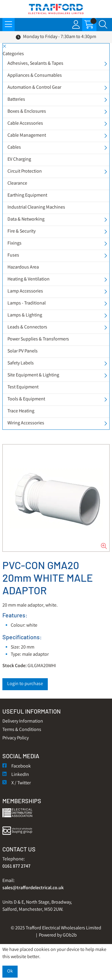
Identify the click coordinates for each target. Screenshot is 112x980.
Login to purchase (25, 684)
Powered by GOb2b (58, 935)
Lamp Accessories (25, 291)
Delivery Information (23, 722)
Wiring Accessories (26, 423)
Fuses (13, 255)
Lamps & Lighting (25, 315)
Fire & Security (22, 232)
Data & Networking (26, 220)
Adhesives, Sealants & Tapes (35, 64)
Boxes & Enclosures (27, 112)
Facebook (17, 766)
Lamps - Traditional (27, 303)
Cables (14, 148)
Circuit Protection (25, 172)
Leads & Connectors (27, 327)
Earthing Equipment (27, 196)
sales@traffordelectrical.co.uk (33, 888)
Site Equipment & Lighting (33, 375)
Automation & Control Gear (34, 88)
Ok (10, 971)
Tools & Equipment (26, 399)
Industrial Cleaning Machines (36, 208)
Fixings (14, 244)
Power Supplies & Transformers (38, 339)
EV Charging (19, 160)
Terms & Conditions (22, 730)
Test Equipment (23, 387)
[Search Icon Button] (103, 25)
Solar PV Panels (23, 351)
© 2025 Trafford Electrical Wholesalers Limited (56, 928)
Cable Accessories (25, 124)
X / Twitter (17, 783)
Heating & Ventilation (29, 279)
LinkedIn (16, 775)
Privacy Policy (16, 738)
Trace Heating (21, 411)
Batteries (16, 100)
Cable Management (27, 136)
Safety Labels (21, 363)
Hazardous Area (23, 267)
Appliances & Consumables (35, 76)
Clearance (17, 184)
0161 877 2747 (16, 867)
